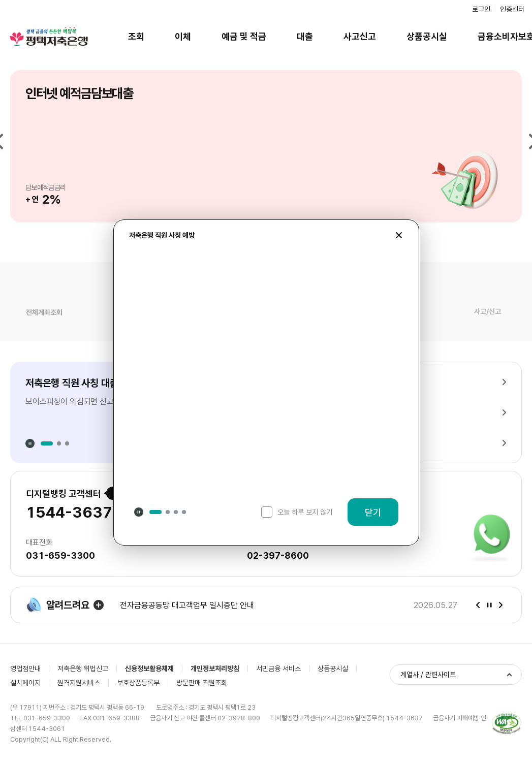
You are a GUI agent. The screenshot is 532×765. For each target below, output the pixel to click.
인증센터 (512, 9)
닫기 (373, 512)
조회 (136, 36)
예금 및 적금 (244, 36)
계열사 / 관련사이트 (428, 675)
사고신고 (360, 36)
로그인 (481, 9)
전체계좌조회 (44, 318)
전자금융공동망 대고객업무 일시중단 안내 (187, 605)
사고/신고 (488, 319)
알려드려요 (58, 605)
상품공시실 (427, 36)
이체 (183, 36)
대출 (305, 36)
